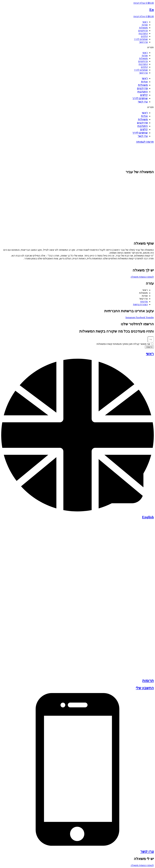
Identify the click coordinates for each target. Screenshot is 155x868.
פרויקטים (143, 31)
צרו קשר (143, 42)
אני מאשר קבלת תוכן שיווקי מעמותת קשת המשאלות (123, 344)
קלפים (144, 36)
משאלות (143, 28)
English (148, 517)
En (152, 10)
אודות (145, 25)
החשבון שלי (145, 688)
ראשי (145, 22)
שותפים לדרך (141, 39)
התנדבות (143, 33)
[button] (77, 47)
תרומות (148, 681)
